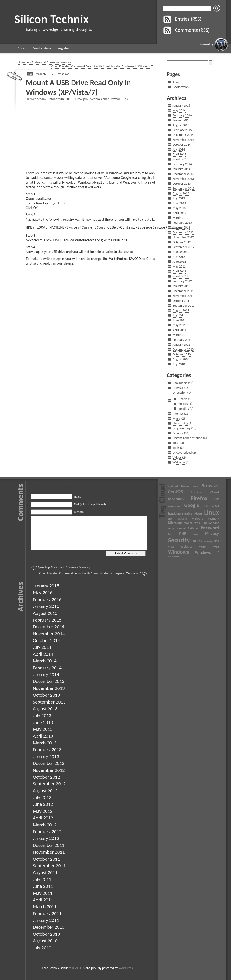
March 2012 (181, 276)
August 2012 (181, 252)
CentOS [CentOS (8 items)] (176, 492)
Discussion (180, 393)
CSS (82, 968)
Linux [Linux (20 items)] (212, 512)
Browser (178, 388)
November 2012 (183, 237)
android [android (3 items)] (173, 486)
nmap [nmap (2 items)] (171, 529)
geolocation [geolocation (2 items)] (174, 506)
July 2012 (179, 257)
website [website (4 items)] (187, 546)
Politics (183, 404)
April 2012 (179, 271)
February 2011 (182, 340)
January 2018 (181, 106)
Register (63, 48)
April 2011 (179, 330)
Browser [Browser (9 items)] (210, 486)
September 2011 (184, 306)
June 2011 (179, 320)
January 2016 (181, 120)
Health (183, 399)
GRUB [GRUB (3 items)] (215, 506)
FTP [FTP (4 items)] (216, 499)
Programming (182, 428)
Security (178, 433)
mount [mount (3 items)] (188, 523)
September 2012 (184, 247)
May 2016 (179, 110)
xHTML (74, 968)
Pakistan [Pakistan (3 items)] (193, 528)
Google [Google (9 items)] (192, 505)
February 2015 (182, 130)
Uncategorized (182, 453)
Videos (177, 457)
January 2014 (181, 169)
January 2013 (181, 228)
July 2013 (179, 198)
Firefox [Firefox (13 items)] (199, 498)
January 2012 (181, 286)
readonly (41, 74)
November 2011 (183, 296)
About (22, 48)
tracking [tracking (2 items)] (208, 542)
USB (52, 74)
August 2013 (181, 193)
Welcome (179, 462)
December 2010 (183, 349)
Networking (180, 423)
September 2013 (184, 188)
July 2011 (179, 315)
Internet (178, 414)
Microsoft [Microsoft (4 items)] (175, 523)
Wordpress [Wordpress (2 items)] (174, 557)
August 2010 (181, 359)
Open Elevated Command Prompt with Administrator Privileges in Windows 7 (102, 66)
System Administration (105, 99)
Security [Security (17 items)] (179, 540)
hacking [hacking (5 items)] (174, 513)
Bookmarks (180, 383)
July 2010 (179, 364)
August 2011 (181, 310)
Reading (184, 409)
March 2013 (181, 218)
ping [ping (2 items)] (196, 534)
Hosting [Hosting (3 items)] (187, 514)
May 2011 (179, 325)
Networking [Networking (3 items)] (212, 523)
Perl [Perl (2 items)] (170, 534)
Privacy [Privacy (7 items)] (212, 533)
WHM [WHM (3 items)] (203, 547)
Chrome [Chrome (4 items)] (197, 492)
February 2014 (182, 164)
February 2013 (182, 223)
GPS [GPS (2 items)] (205, 506)
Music (177, 418)
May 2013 (179, 208)
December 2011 (183, 291)
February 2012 (182, 281)
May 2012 (179, 267)
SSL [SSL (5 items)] (200, 541)
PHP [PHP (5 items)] (183, 534)
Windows (64, 74)
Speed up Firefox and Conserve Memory (45, 62)
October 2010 (182, 354)
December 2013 (183, 174)
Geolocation (42, 48)
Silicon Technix (52, 19)
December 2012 (183, 232)
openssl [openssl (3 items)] (181, 528)
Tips (125, 99)
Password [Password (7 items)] (210, 528)
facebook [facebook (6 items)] (176, 499)
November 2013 (183, 179)
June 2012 (179, 262)
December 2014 (183, 135)
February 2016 (182, 115)
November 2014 (183, 140)
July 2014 (179, 149)
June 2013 (179, 203)
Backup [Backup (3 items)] (186, 486)
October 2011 (182, 301)
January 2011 (181, 345)
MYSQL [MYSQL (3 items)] (198, 523)
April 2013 (179, 213)
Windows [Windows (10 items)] (179, 552)
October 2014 (182, 145)
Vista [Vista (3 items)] (171, 547)
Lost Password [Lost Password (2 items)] (177, 519)
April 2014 (179, 154)
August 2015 (181, 125)
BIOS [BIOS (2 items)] (196, 487)
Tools (176, 448)
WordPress (125, 968)
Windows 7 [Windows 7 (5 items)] (207, 552)
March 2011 (181, 335)
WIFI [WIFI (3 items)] (216, 547)
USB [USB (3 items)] (216, 541)
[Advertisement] (91, 138)
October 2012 (182, 242)
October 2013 (182, 184)
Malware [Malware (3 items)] (197, 519)
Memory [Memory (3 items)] (213, 519)
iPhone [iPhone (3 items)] (198, 514)
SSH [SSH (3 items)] (194, 541)
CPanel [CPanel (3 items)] (215, 492)
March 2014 (181, 159)
